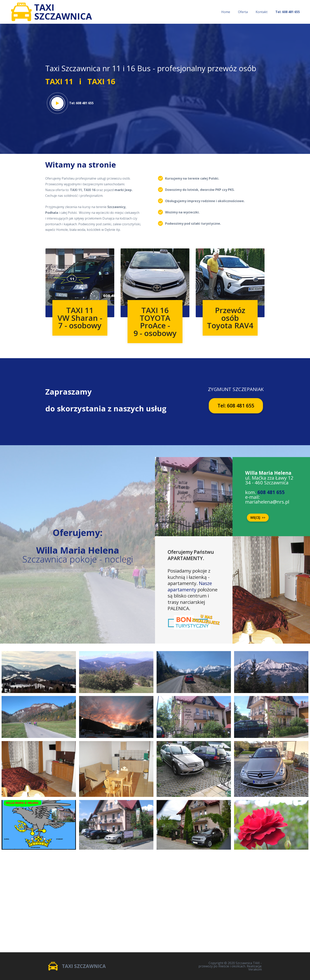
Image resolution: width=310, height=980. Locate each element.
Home (226, 12)
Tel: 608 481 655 (236, 406)
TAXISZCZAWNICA (64, 12)
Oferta (243, 12)
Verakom (255, 969)
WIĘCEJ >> (258, 518)
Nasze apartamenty (190, 586)
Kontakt (262, 12)
